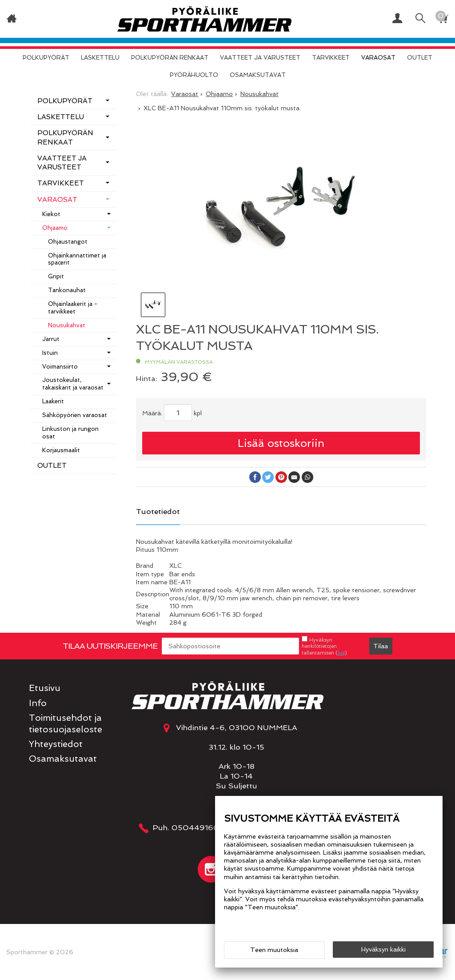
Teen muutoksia (274, 950)
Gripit (56, 276)
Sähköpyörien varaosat (75, 415)
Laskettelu (100, 58)
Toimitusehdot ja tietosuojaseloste (66, 723)
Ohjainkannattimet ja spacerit (77, 259)
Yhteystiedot (56, 744)
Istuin (50, 353)
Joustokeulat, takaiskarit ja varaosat (73, 384)
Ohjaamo (55, 228)
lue (341, 653)
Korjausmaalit (61, 450)
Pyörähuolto (194, 75)
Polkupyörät (46, 58)
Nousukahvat (67, 325)
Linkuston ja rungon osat (70, 433)
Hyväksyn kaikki (383, 949)
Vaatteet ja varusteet (260, 58)
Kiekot (51, 214)
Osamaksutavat (258, 75)
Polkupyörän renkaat (170, 58)
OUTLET (420, 58)
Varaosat (378, 58)
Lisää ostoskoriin (281, 443)
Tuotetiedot (158, 511)
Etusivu (45, 688)
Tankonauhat (67, 290)
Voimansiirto (60, 367)
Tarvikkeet (331, 58)
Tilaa (381, 646)
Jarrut (51, 339)
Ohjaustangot (68, 242)
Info (38, 703)
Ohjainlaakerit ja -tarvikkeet (73, 308)
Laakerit (53, 401)
